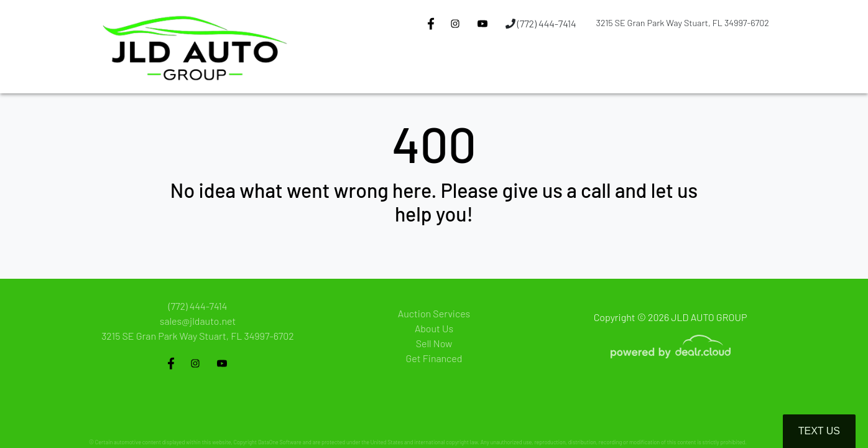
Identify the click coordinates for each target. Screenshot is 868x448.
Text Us (819, 431)
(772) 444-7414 (541, 23)
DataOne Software (280, 442)
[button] (441, 70)
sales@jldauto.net (198, 321)
